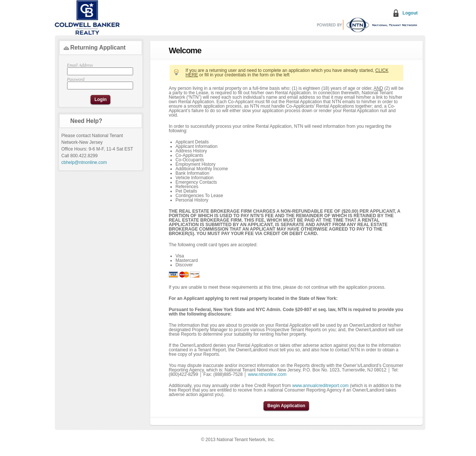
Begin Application (286, 406)
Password (99, 83)
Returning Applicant (98, 47)
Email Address (99, 69)
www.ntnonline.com (267, 374)
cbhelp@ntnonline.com (84, 162)
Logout (410, 13)
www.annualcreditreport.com (320, 386)
